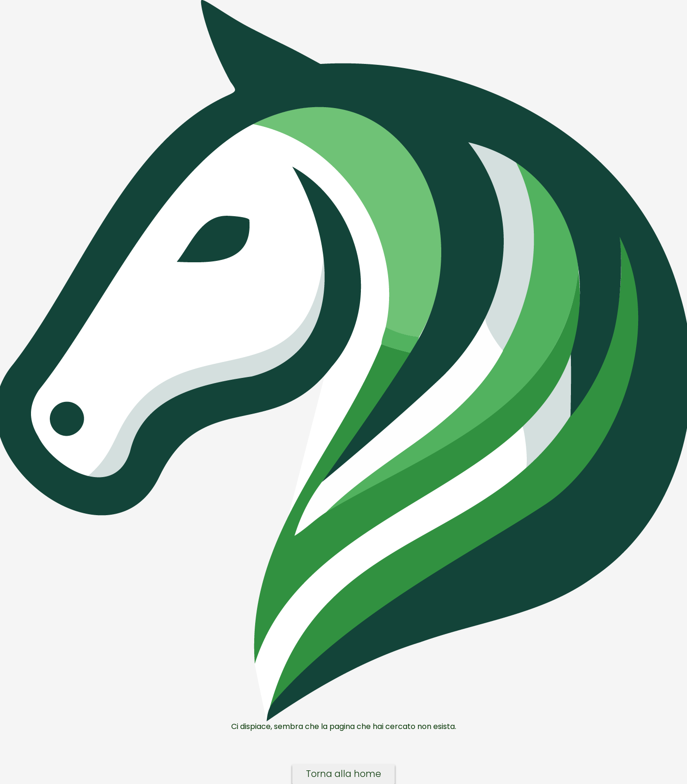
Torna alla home (343, 774)
